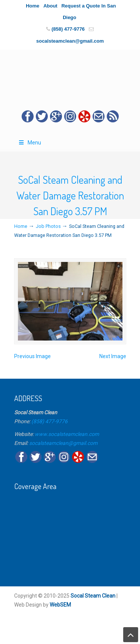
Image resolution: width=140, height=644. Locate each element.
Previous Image (32, 356)
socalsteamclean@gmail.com (70, 41)
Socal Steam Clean (93, 596)
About (50, 6)
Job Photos (48, 226)
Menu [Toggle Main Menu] (30, 143)
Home (32, 6)
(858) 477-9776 (68, 29)
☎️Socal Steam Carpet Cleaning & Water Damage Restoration (70, 74)
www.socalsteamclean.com (67, 434)
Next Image (113, 356)
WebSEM (60, 605)
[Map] (70, 534)
